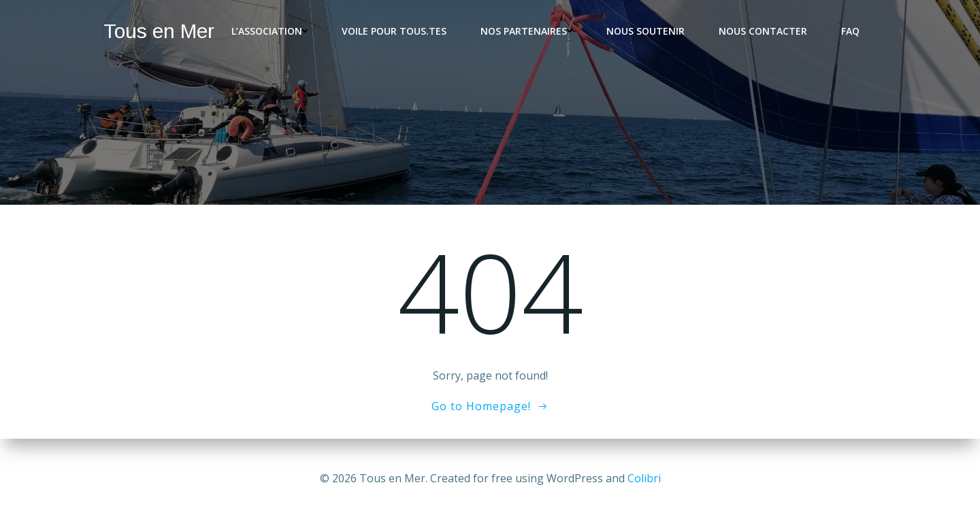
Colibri (644, 478)
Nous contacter (763, 31)
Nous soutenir (646, 31)
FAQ (850, 31)
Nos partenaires (526, 31)
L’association (269, 31)
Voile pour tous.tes (394, 31)
